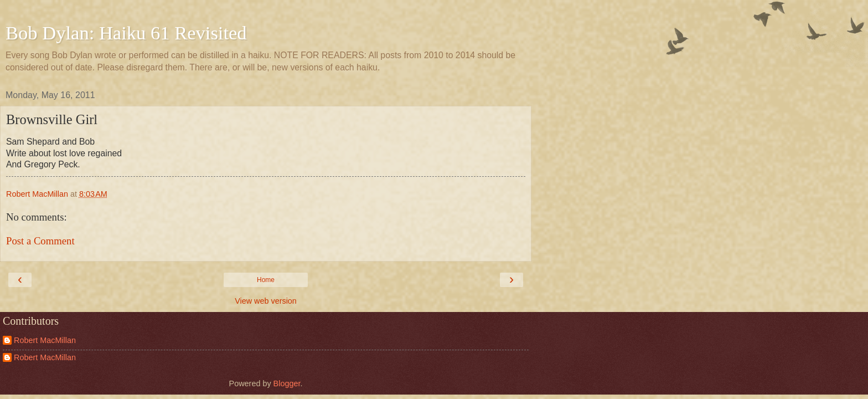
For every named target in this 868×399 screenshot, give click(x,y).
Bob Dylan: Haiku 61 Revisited (126, 33)
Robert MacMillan (45, 340)
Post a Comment (40, 241)
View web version (266, 301)
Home (266, 280)
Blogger (287, 383)
